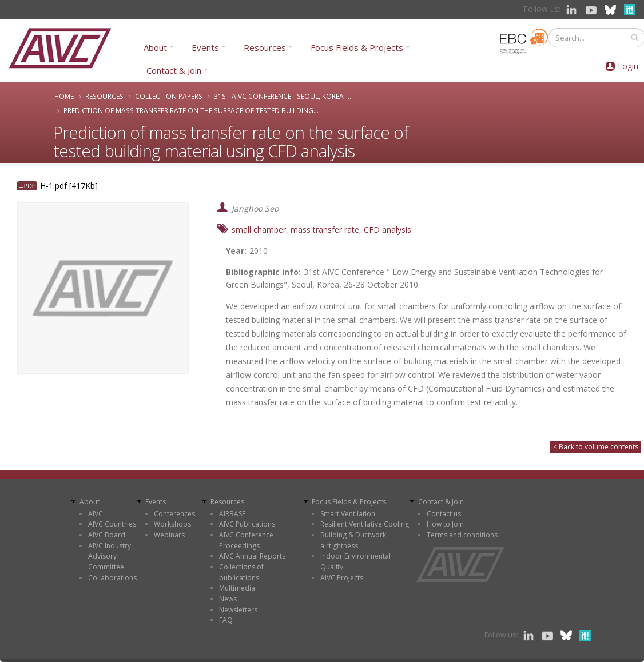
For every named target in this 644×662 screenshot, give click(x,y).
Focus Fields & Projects (357, 47)
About (155, 47)
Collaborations (112, 578)
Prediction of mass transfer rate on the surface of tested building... (191, 110)
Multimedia (237, 588)
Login (628, 66)
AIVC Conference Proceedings (246, 540)
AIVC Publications (247, 524)
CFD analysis (387, 230)
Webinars (169, 535)
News (228, 599)
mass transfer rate (325, 230)
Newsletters (238, 610)
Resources (265, 47)
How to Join (445, 524)
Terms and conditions (462, 535)
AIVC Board (107, 535)
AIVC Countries (112, 524)
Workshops (172, 524)
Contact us (444, 514)
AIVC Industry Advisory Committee (110, 556)
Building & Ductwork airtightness (353, 540)
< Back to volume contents (596, 447)
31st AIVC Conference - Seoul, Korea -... (283, 96)
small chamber (259, 230)
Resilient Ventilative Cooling (365, 524)
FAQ (226, 620)
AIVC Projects (342, 578)
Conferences (174, 514)
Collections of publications (241, 572)
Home (64, 96)
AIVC (96, 514)
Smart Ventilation (348, 514)
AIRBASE (232, 514)
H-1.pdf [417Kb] (69, 186)
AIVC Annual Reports (252, 556)
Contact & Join (174, 70)
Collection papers (169, 96)
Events (205, 47)
